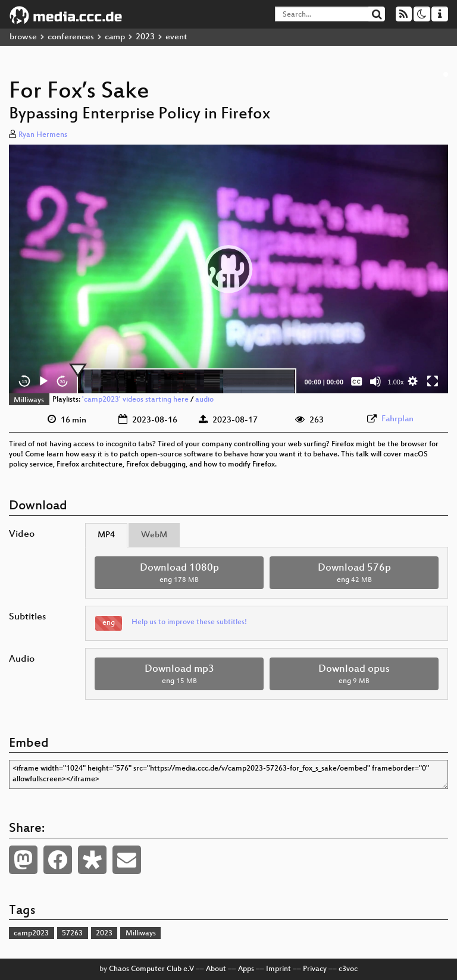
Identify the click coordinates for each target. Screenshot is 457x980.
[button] (228, 269)
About (216, 969)
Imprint (278, 969)
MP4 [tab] (106, 535)
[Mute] (375, 381)
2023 (145, 37)
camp (115, 37)
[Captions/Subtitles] (356, 381)
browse (23, 37)
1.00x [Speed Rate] (396, 382)
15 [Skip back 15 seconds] (25, 382)
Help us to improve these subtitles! (189, 622)
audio (204, 400)
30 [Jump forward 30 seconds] (63, 382)
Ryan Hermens (43, 135)
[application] (228, 269)
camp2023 (31, 934)
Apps (246, 969)
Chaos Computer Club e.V (151, 969)
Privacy (315, 969)
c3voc (348, 969)
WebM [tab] (154, 535)
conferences (71, 37)
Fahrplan (397, 419)
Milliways (29, 400)
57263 (72, 934)
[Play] (43, 381)
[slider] (187, 381)
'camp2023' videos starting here (135, 400)
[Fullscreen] (433, 381)
